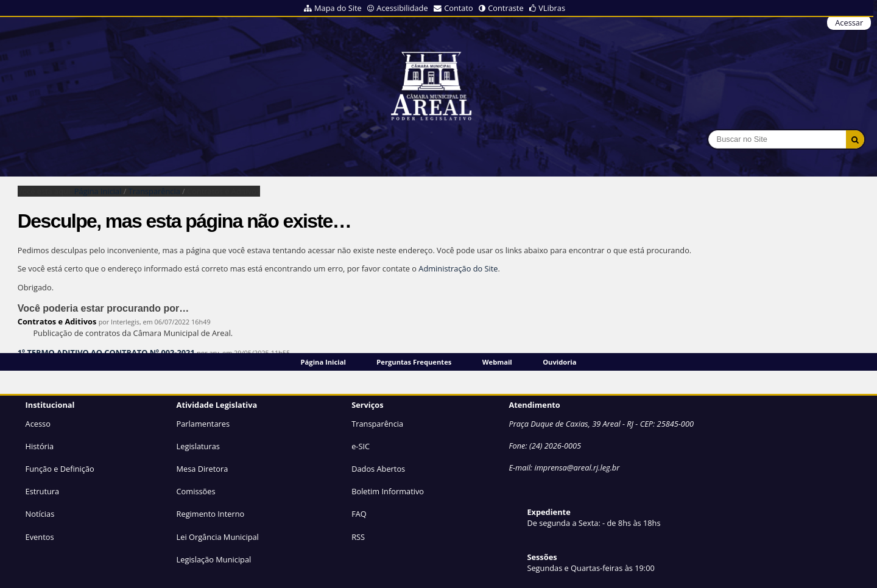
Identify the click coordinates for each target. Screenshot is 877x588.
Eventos (40, 537)
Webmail (497, 362)
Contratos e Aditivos (57, 321)
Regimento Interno (211, 514)
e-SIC (361, 446)
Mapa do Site (338, 8)
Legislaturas (198, 446)
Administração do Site (458, 268)
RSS (358, 537)
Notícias (40, 514)
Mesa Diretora (203, 469)
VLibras (552, 8)
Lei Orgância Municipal (218, 537)
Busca (708, 130)
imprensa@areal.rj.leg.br (577, 467)
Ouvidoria (559, 362)
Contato (459, 8)
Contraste (505, 8)
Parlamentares (203, 424)
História (40, 446)
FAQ (359, 514)
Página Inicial (323, 362)
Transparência (154, 191)
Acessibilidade (402, 8)
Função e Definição (60, 469)
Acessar (849, 23)
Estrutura (43, 491)
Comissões (196, 491)
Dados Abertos (378, 469)
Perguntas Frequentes (414, 362)
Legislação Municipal (214, 559)
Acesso (38, 424)
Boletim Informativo (388, 491)
